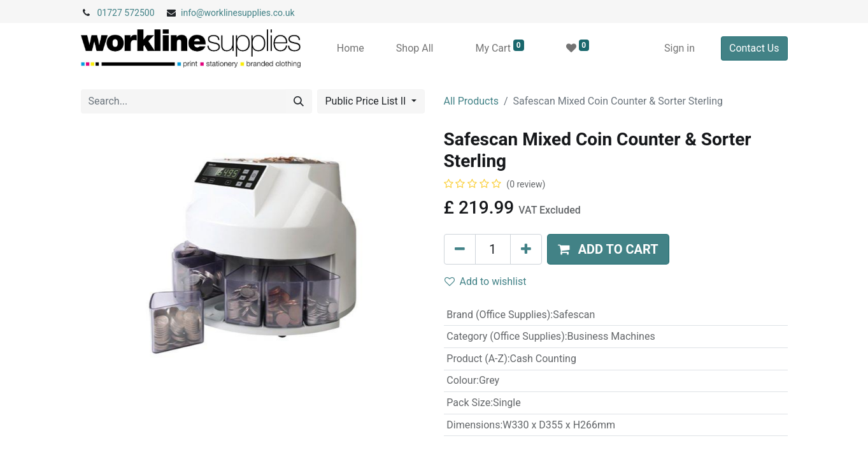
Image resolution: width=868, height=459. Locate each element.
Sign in (679, 48)
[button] (608, 249)
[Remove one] (460, 249)
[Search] (299, 101)
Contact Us (754, 48)
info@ (193, 13)
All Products (471, 101)
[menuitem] (351, 48)
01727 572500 (126, 13)
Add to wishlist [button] (486, 281)
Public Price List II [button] (367, 101)
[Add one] (526, 249)
